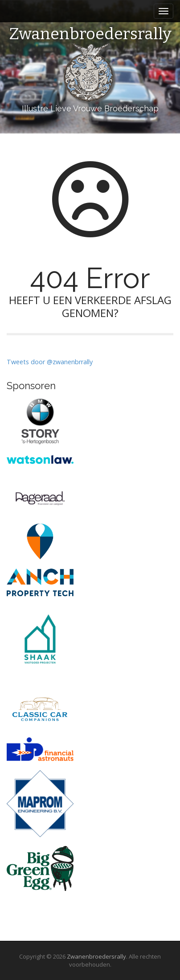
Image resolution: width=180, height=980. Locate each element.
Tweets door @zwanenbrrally (50, 362)
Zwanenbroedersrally (90, 34)
